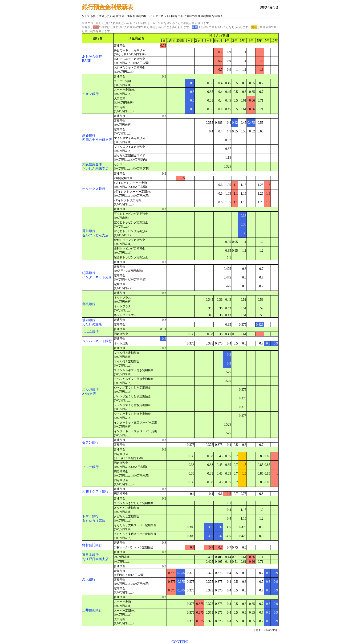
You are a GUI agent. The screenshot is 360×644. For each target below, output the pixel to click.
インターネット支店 (97, 277)
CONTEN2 (180, 642)
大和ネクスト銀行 (95, 491)
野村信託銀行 (92, 545)
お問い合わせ (269, 7)
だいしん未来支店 (95, 169)
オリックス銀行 (94, 189)
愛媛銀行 (89, 136)
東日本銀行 (90, 555)
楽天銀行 (89, 579)
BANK (87, 61)
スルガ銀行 (90, 390)
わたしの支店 (92, 324)
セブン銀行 (90, 442)
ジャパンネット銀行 (97, 341)
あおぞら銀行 (92, 57)
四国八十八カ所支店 (97, 140)
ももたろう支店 (94, 520)
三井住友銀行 (92, 610)
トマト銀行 (90, 516)
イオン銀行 (90, 94)
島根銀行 (89, 304)
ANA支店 (89, 394)
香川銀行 (89, 231)
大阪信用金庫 (92, 164)
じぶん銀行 (90, 332)
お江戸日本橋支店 (95, 559)
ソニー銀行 (90, 467)
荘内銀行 (89, 320)
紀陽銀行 (89, 273)
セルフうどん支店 (95, 235)
